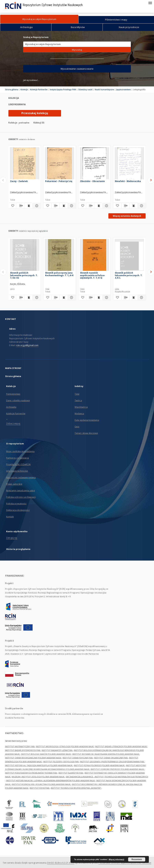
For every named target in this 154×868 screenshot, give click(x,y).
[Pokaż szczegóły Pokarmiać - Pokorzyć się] (71, 206)
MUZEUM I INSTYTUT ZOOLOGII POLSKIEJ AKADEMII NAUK (38, 777)
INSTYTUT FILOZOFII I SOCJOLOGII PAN (61, 762)
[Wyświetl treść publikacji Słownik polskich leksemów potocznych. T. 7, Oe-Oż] (29, 297)
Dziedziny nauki (85, 89)
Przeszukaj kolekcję (35, 113)
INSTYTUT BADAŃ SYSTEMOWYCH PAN (23, 750)
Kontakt (10, 517)
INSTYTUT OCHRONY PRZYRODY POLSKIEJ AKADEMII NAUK (118, 769)
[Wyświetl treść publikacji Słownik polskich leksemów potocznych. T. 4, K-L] (133, 297)
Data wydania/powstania (87, 420)
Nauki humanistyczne (104, 89)
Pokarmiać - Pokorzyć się (59, 181)
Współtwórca (81, 407)
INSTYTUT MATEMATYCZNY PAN (20, 746)
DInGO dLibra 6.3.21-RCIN (61, 863)
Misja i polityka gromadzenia (20, 451)
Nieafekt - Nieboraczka (128, 181)
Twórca (78, 400)
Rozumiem (137, 859)
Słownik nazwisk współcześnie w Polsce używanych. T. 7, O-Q (92, 275)
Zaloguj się (12, 538)
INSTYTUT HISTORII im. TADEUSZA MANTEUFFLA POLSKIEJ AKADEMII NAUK (39, 765)
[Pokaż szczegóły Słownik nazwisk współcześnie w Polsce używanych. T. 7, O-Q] (106, 297)
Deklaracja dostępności (18, 510)
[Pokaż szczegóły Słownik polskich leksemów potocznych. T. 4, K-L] (141, 297)
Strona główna (12, 89)
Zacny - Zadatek (19, 181)
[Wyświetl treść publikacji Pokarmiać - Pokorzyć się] (64, 206)
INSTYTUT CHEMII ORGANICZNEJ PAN (111, 758)
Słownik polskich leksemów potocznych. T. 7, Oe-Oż (24, 275)
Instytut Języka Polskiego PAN (63, 89)
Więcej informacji (116, 859)
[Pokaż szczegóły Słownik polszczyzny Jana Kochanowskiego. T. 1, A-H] (71, 297)
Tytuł (77, 394)
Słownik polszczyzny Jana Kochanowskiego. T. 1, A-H (59, 274)
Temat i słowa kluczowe (86, 433)
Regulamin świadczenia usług (20, 491)
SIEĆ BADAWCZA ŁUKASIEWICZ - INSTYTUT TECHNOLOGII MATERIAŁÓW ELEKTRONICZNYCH (107, 777)
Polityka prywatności (16, 504)
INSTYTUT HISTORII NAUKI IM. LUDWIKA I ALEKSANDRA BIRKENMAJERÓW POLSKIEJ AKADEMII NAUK (51, 780)
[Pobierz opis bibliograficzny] (20, 206)
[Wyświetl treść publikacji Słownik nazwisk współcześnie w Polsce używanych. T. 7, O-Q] (98, 297)
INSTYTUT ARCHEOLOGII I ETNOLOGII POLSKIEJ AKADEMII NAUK (65, 746)
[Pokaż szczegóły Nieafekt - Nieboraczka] (141, 206)
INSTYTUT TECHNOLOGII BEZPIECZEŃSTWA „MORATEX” (76, 788)
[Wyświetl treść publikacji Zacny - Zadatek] (29, 206)
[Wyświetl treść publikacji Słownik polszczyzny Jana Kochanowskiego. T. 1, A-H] (64, 297)
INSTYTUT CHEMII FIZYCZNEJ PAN (78, 758)
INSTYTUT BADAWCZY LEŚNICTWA (57, 750)
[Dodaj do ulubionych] (12, 206)
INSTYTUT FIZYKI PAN (40, 788)
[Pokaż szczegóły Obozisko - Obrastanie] (106, 206)
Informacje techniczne (17, 471)
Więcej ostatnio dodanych (127, 216)
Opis (77, 427)
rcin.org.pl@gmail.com (27, 345)
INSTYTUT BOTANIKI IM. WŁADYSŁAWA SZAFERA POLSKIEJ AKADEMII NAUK (106, 754)
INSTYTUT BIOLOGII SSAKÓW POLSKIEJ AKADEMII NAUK (46, 754)
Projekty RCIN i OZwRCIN (18, 464)
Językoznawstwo (124, 89)
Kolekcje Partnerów (39, 89)
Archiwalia (11, 407)
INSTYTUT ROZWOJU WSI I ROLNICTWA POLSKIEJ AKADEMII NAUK (41, 784)
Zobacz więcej (13, 424)
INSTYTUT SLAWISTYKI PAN (71, 773)
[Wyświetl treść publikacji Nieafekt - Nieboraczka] (133, 206)
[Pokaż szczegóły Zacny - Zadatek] (36, 206)
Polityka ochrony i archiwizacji (21, 497)
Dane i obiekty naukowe (18, 400)
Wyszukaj (77, 50)
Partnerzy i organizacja (17, 458)
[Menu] (150, 3)
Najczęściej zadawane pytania (21, 477)
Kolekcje (24, 89)
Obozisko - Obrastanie (92, 181)
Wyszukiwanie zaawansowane (77, 69)
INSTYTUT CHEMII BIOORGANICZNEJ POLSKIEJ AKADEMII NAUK (33, 758)
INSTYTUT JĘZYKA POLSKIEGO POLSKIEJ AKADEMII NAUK (99, 765)
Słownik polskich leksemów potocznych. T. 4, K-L (129, 275)
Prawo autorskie (14, 484)
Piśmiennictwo (13, 394)
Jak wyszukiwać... (31, 80)
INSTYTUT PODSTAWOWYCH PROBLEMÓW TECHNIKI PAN (31, 773)
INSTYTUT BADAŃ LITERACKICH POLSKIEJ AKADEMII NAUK (121, 746)
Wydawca (79, 414)
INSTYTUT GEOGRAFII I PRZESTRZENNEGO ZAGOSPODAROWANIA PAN (112, 762)
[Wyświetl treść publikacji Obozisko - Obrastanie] (98, 206)
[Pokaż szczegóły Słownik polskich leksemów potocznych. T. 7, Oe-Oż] (36, 297)
